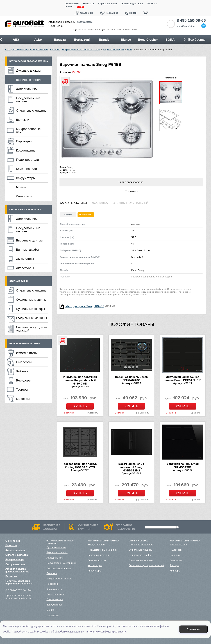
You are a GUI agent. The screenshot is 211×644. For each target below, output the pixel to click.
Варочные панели (113, 50)
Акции (81, 6)
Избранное (112, 13)
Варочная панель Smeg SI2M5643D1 (183, 466)
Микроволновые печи (28, 130)
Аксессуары (25, 268)
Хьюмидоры (25, 259)
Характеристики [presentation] (73, 203)
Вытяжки (23, 120)
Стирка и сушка (19, 281)
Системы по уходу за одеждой (31, 329)
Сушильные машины (31, 300)
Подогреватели (27, 160)
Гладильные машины (31, 318)
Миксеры (23, 399)
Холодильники (27, 89)
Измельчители (27, 353)
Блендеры (24, 380)
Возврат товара (15, 560)
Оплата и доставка (132, 4)
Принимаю (193, 629)
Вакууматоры (26, 178)
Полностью (86, 215)
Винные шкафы (28, 250)
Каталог (55, 50)
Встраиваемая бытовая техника (81, 50)
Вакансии (11, 576)
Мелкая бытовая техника (25, 344)
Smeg (130, 50)
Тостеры (22, 390)
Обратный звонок (171, 24)
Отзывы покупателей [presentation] (130, 203)
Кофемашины (26, 150)
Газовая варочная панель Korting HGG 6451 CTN (80, 466)
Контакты (88, 4)
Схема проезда (85, 22)
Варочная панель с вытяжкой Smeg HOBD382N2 (131, 467)
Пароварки (24, 141)
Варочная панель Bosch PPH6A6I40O (131, 379)
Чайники (22, 371)
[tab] (75, 203)
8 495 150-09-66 (191, 21)
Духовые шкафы (28, 71)
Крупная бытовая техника (25, 210)
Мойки (21, 187)
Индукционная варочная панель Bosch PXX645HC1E (183, 379)
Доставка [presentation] (100, 203)
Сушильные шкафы (30, 309)
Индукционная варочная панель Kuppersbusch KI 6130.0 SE (80, 380)
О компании (72, 4)
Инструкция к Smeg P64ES (85, 306)
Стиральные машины (32, 110)
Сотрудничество (15, 564)
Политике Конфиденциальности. (108, 632)
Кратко (68, 215)
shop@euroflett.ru (186, 26)
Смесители (24, 196)
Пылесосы (24, 362)
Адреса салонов (107, 4)
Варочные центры (29, 240)
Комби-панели (26, 169)
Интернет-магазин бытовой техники (26, 50)
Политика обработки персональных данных (19, 582)
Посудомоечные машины (28, 100)
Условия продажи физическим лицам (17, 570)
